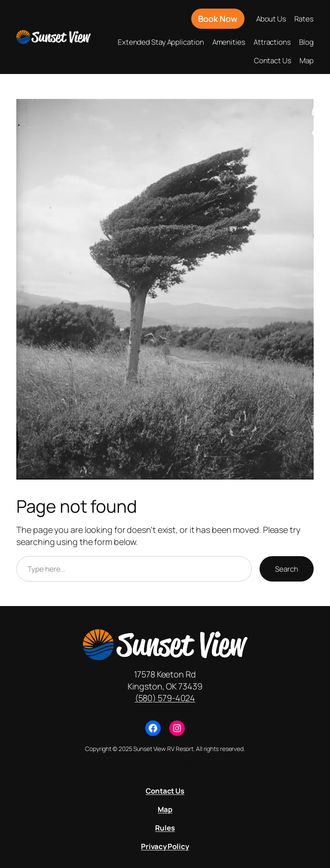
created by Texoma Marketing (165, 765)
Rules (165, 828)
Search (286, 569)
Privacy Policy (165, 846)
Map (165, 809)
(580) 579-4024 (165, 698)
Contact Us (165, 791)
